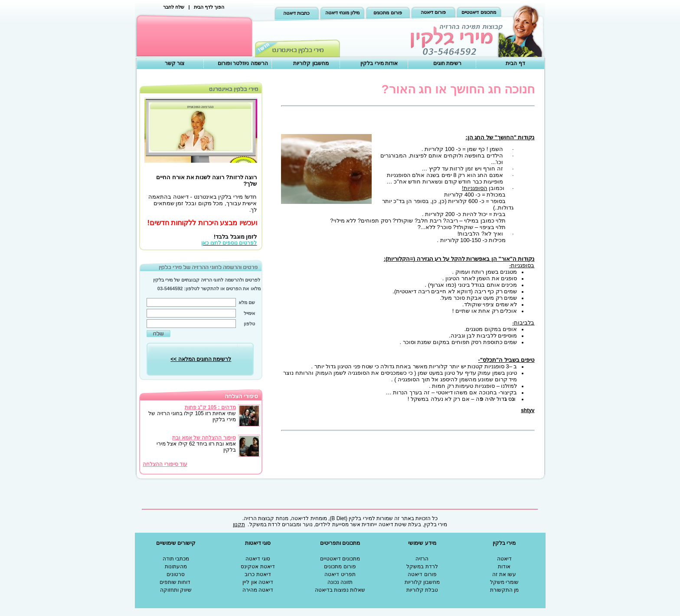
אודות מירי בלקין (379, 63)
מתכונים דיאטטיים (479, 12)
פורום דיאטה (433, 12)
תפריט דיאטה (340, 574)
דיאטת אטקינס (258, 567)
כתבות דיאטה (296, 13)
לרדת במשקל (422, 567)
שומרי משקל (504, 582)
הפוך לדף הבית (209, 7)
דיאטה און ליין (258, 582)
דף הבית (515, 63)
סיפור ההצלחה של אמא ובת (204, 438)
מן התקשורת (504, 590)
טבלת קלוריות (422, 590)
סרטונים (176, 574)
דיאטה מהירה (258, 590)
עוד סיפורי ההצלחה (165, 464)
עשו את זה (504, 574)
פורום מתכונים (387, 13)
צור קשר (175, 63)
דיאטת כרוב (258, 574)
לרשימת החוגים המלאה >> (201, 359)
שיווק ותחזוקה (176, 590)
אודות (504, 567)
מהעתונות (176, 567)
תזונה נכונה (340, 582)
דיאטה (504, 559)
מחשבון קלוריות (311, 63)
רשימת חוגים (447, 63)
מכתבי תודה (176, 559)
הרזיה (422, 559)
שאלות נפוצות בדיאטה (340, 590)
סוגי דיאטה (258, 559)
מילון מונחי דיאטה (342, 13)
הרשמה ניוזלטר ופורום (243, 63)
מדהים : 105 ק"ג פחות (210, 407)
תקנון (239, 524)
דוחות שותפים (175, 582)
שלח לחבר (174, 7)
